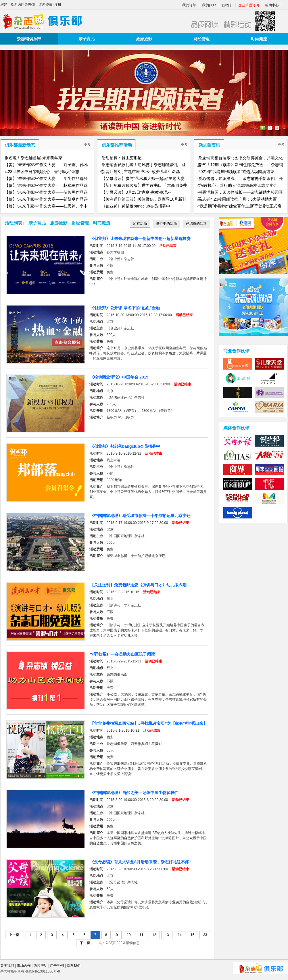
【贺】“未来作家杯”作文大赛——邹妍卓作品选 (46, 199)
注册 (58, 5)
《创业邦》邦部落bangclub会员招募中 (136, 206)
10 (129, 935)
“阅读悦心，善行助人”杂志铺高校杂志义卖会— (240, 185)
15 (192, 935)
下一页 (85, 943)
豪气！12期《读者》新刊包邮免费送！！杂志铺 (241, 165)
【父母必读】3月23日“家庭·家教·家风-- (136, 192)
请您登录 (45, 5)
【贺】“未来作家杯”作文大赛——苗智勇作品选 (46, 192)
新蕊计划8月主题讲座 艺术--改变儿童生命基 (141, 172)
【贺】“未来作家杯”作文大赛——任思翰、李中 (46, 206)
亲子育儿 (87, 39)
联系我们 (74, 966)
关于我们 (7, 966)
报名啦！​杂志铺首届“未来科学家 (33, 158)
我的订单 (189, 5)
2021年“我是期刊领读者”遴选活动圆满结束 (236, 172)
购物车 (227, 5)
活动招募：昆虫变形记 (122, 158)
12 (154, 935)
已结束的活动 (196, 224)
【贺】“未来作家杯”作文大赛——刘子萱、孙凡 (46, 165)
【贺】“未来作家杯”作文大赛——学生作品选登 (46, 178)
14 (179, 935)
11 (141, 935)
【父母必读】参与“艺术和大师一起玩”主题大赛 (143, 178)
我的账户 (209, 5)
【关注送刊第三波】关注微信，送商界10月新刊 (144, 199)
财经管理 (201, 39)
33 (205, 935)
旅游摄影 (144, 39)
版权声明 (41, 966)
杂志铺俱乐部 (29, 39)
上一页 (14, 935)
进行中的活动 (166, 224)
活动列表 (14, 223)
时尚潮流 (259, 39)
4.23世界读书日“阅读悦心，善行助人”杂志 (42, 172)
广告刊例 (57, 966)
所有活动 (140, 225)
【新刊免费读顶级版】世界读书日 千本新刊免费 (144, 185)
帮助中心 (272, 5)
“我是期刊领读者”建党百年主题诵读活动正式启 (240, 206)
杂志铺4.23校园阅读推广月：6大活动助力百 (238, 199)
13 (167, 935)
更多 (87, 145)
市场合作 (24, 966)
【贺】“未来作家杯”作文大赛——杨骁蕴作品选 (46, 185)
